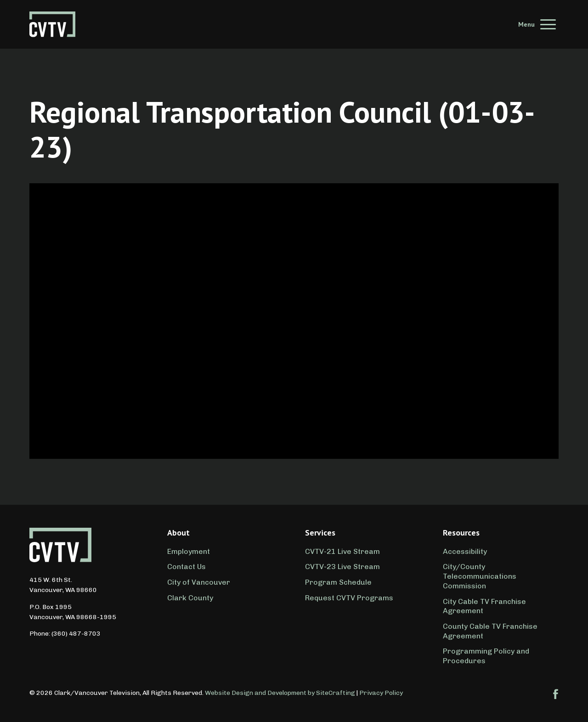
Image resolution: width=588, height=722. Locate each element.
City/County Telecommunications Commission (480, 576)
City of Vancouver (199, 582)
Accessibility (465, 551)
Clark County (190, 598)
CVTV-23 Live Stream (342, 567)
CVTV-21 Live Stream (342, 551)
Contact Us (187, 567)
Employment (189, 551)
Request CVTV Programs (349, 598)
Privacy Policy (381, 693)
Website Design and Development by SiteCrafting (280, 693)
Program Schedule (338, 582)
